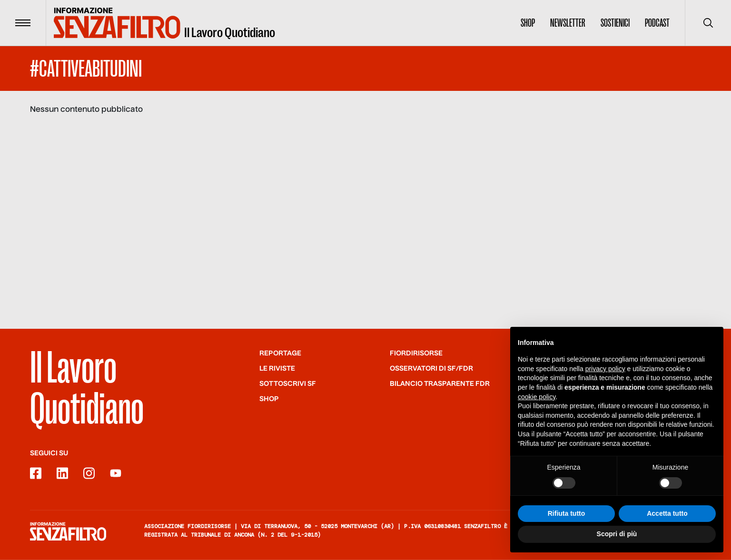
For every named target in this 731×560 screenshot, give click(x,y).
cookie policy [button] (537, 397)
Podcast (657, 23)
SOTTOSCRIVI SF (288, 384)
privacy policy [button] (605, 369)
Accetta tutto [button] (667, 513)
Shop (528, 23)
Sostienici (615, 23)
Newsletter (568, 23)
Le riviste (277, 369)
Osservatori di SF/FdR (431, 369)
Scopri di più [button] (617, 534)
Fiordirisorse (416, 354)
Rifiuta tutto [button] (567, 513)
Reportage (280, 354)
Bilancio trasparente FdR (440, 384)
